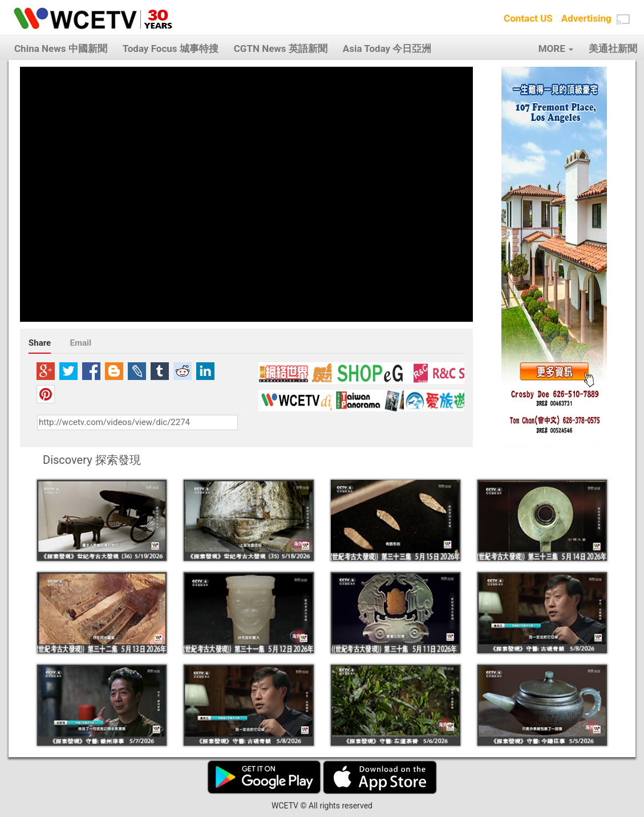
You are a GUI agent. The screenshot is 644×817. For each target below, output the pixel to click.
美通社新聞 (613, 48)
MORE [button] (556, 48)
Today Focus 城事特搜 (171, 48)
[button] (623, 19)
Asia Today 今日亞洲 (387, 48)
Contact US (528, 18)
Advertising (586, 18)
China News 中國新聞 (61, 48)
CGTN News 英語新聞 (281, 48)
